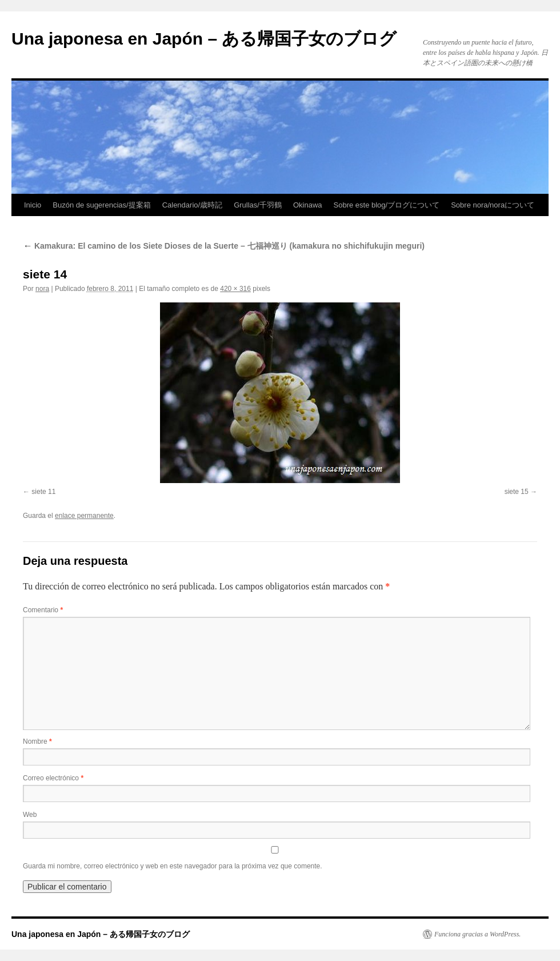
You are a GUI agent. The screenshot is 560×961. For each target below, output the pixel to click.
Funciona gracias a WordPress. (477, 934)
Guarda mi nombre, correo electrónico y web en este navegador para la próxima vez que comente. (173, 866)
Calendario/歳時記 (193, 205)
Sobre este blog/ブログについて (387, 205)
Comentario (43, 610)
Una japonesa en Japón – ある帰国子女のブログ (204, 39)
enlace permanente (84, 516)
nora (42, 289)
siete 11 (43, 492)
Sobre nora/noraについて (493, 205)
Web (30, 815)
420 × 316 (235, 289)
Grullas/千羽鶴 (258, 205)
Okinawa (308, 205)
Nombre (37, 741)
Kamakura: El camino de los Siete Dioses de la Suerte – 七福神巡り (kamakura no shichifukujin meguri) (224, 246)
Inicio (33, 205)
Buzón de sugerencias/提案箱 (101, 205)
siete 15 (517, 492)
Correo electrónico (53, 778)
